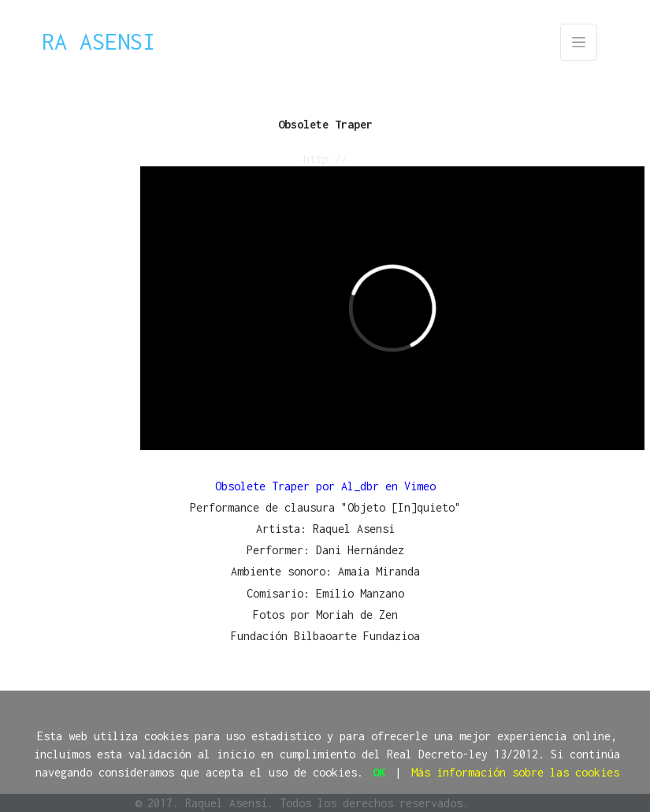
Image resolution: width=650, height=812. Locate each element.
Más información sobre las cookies (515, 772)
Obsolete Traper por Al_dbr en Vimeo (325, 486)
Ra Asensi (98, 41)
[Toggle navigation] (579, 42)
